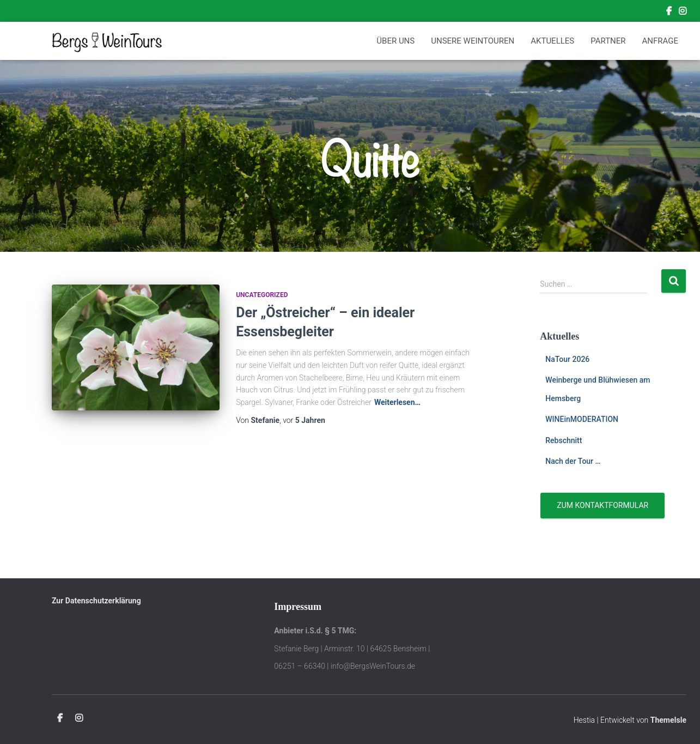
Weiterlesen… (397, 402)
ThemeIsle (668, 720)
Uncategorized (262, 295)
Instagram (683, 13)
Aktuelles (552, 41)
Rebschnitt (564, 440)
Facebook (669, 13)
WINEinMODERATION (582, 419)
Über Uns (395, 41)
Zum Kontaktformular (602, 505)
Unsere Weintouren (473, 41)
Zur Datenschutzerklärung (96, 601)
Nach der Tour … (573, 461)
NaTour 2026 (567, 359)
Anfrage (660, 41)
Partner (608, 41)
